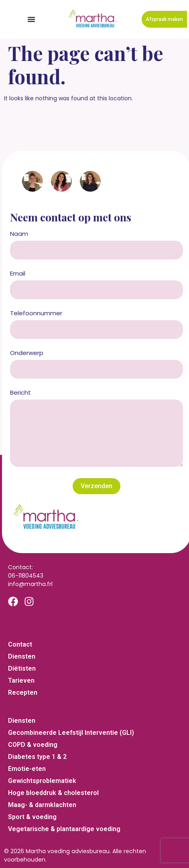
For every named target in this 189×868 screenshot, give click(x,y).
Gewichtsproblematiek (42, 781)
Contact (20, 644)
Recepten (23, 693)
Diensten (22, 656)
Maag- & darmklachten (42, 805)
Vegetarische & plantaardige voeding (64, 829)
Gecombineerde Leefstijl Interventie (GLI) (71, 733)
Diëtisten (22, 668)
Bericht (20, 393)
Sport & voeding (32, 817)
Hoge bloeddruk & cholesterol (53, 793)
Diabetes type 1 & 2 (37, 757)
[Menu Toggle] (31, 19)
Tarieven (21, 680)
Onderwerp (27, 353)
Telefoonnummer (36, 314)
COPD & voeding (33, 745)
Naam (19, 234)
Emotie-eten (27, 769)
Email (18, 274)
